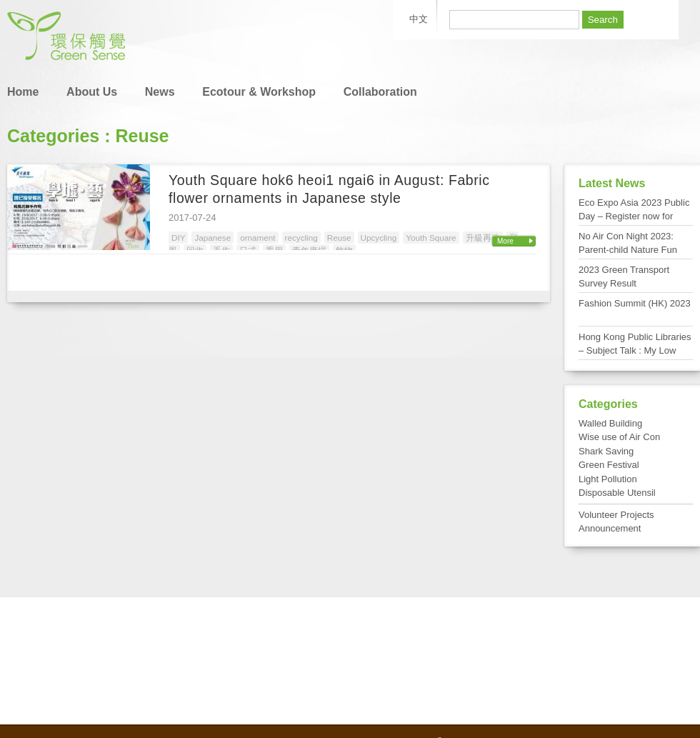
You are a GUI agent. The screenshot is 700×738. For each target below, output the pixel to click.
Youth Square (431, 238)
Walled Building (610, 423)
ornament (257, 238)
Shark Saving (606, 451)
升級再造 (483, 238)
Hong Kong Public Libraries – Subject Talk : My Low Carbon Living (635, 351)
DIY (178, 238)
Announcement (610, 528)
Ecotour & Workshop (259, 92)
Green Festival (609, 465)
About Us (92, 92)
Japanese (212, 238)
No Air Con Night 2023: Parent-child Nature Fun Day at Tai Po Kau (628, 250)
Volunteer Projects (616, 515)
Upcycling (379, 238)
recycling (301, 238)
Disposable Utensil (617, 493)
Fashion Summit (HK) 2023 (635, 303)
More (505, 241)
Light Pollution (608, 479)
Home (23, 92)
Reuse (339, 238)
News (160, 92)
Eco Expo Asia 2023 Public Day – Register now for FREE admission (634, 216)
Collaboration (380, 92)
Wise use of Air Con (619, 437)
